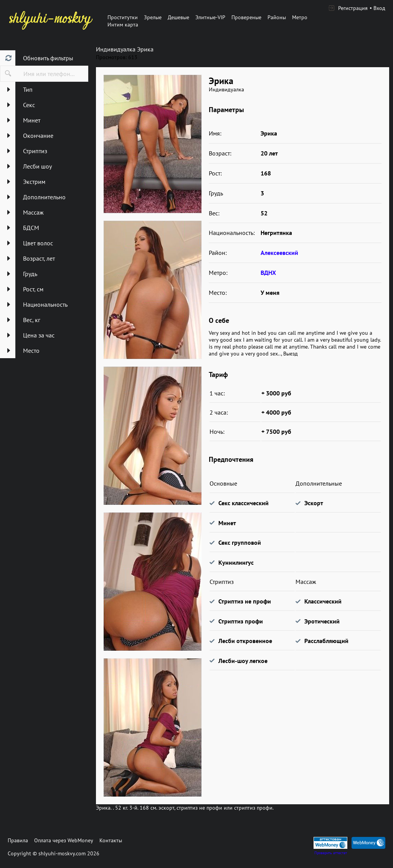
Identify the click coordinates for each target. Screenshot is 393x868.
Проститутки (123, 17)
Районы (277, 17)
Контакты (111, 840)
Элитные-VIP (210, 17)
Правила (18, 840)
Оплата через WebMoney (64, 840)
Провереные (246, 17)
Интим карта (123, 25)
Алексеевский (279, 253)
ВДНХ (268, 273)
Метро (300, 17)
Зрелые (153, 17)
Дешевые (178, 17)
